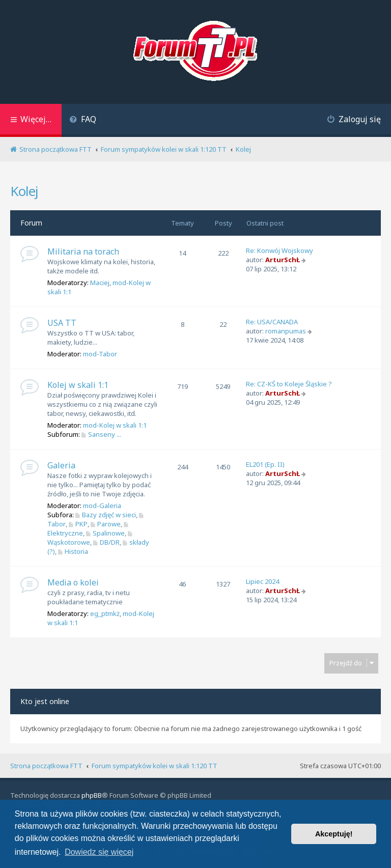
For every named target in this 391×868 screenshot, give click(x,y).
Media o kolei (73, 582)
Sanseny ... (101, 434)
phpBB (92, 795)
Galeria (61, 465)
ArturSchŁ (283, 260)
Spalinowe (105, 533)
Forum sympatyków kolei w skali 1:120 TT (155, 766)
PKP (78, 524)
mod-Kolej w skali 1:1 (115, 425)
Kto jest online (45, 701)
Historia (73, 551)
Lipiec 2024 (262, 581)
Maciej (100, 283)
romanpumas (286, 331)
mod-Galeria (102, 506)
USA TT (62, 323)
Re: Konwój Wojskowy (280, 250)
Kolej (24, 191)
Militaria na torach (83, 251)
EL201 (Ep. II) (265, 464)
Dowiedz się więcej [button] (99, 852)
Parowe (106, 524)
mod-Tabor (100, 354)
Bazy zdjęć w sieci (106, 515)
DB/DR (106, 542)
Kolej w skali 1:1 (78, 385)
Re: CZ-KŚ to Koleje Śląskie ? (289, 384)
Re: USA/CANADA (272, 322)
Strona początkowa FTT (46, 766)
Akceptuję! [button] (334, 834)
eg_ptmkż (105, 613)
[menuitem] (83, 120)
